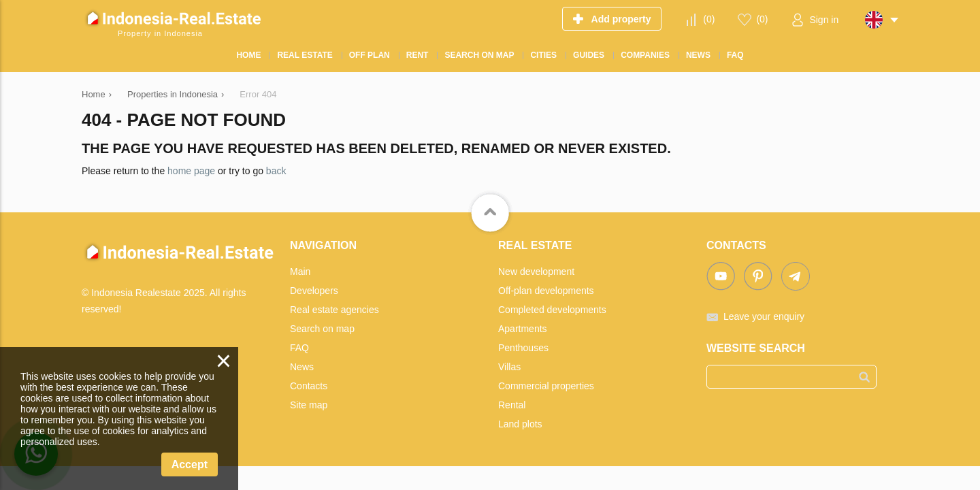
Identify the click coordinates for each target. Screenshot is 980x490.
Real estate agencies (334, 310)
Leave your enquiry (764, 316)
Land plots (520, 424)
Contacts (309, 386)
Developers (314, 291)
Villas (509, 367)
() (709, 19)
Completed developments (552, 310)
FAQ (299, 348)
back (276, 171)
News (302, 367)
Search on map (322, 329)
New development (536, 272)
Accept (190, 464)
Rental (512, 405)
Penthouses (523, 348)
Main (300, 272)
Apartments (523, 329)
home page (191, 171)
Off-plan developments (546, 291)
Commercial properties (546, 386)
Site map (309, 405)
